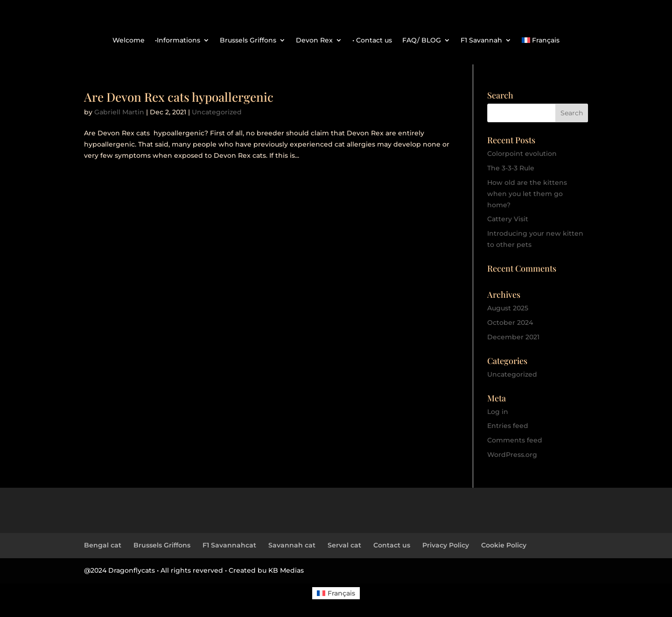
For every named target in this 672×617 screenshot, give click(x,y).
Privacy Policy (446, 545)
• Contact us (372, 41)
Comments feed (515, 440)
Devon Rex (314, 41)
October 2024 (510, 323)
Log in (498, 412)
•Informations (178, 41)
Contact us (392, 545)
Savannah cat (292, 545)
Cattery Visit (508, 219)
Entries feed (508, 426)
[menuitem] (541, 42)
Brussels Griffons (248, 41)
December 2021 (513, 337)
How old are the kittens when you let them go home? (527, 194)
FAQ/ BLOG (422, 41)
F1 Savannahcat (229, 545)
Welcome (129, 41)
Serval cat (344, 545)
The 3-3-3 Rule (511, 168)
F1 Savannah (481, 41)
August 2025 (508, 308)
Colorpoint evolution (522, 154)
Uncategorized (217, 112)
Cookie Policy (504, 545)
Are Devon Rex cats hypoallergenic (179, 97)
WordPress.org (512, 455)
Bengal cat (103, 545)
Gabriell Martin (119, 112)
